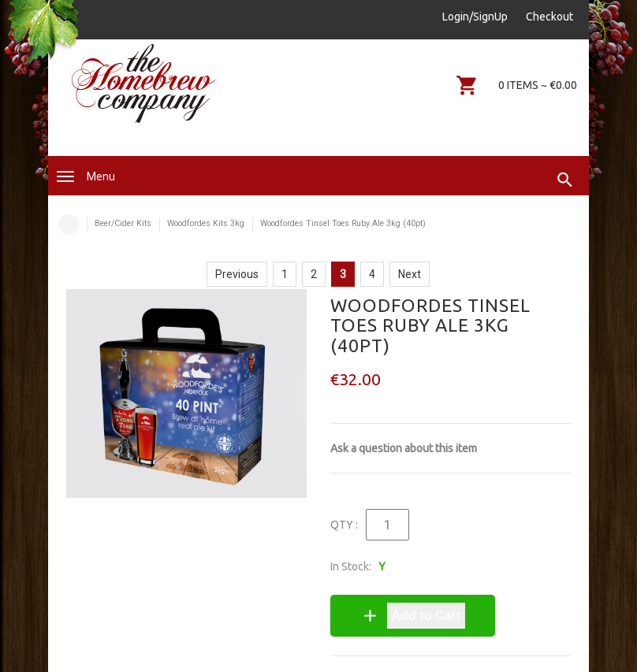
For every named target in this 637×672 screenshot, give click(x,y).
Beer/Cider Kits (123, 223)
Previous (237, 274)
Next (410, 274)
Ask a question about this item (404, 448)
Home (69, 225)
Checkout (549, 17)
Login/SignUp (475, 17)
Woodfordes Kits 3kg (206, 223)
